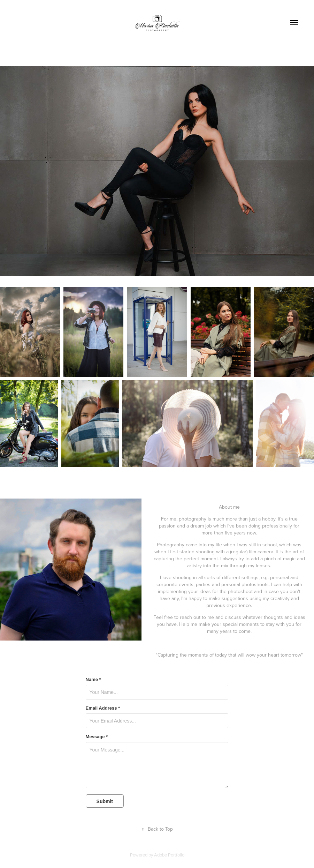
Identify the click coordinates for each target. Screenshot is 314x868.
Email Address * (103, 708)
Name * (93, 680)
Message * (97, 737)
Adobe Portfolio (169, 855)
